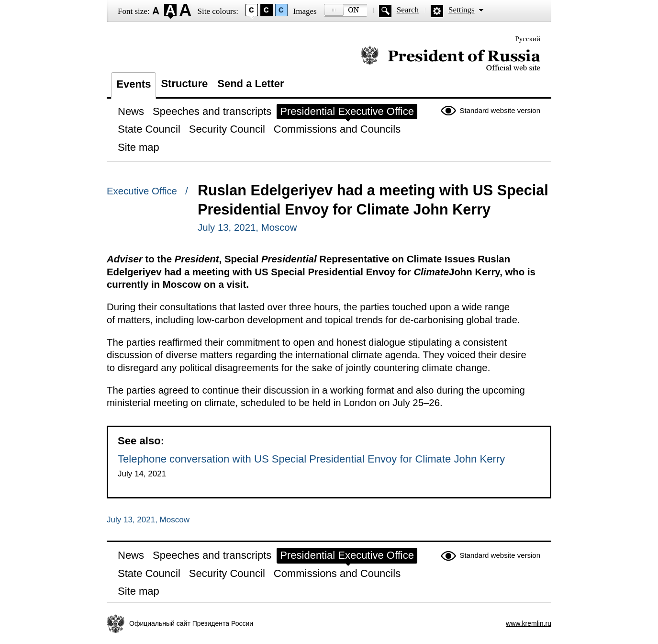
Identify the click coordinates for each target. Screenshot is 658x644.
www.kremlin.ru (529, 623)
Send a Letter (251, 84)
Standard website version (500, 110)
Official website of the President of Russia (451, 59)
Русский (528, 39)
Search (408, 10)
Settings (462, 10)
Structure (184, 84)
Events (134, 84)
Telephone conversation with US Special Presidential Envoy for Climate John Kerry (311, 459)
